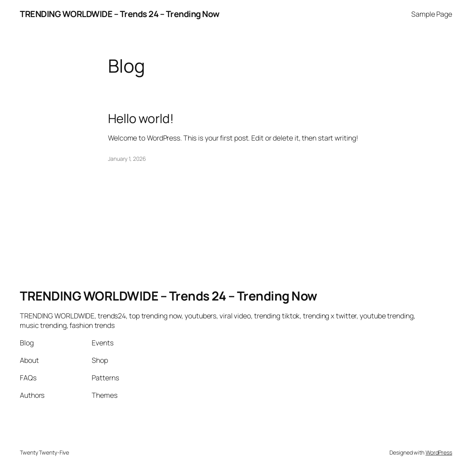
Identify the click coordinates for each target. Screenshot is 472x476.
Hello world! (141, 119)
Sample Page (432, 14)
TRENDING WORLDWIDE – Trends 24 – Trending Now (120, 14)
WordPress (439, 452)
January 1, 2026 (127, 159)
